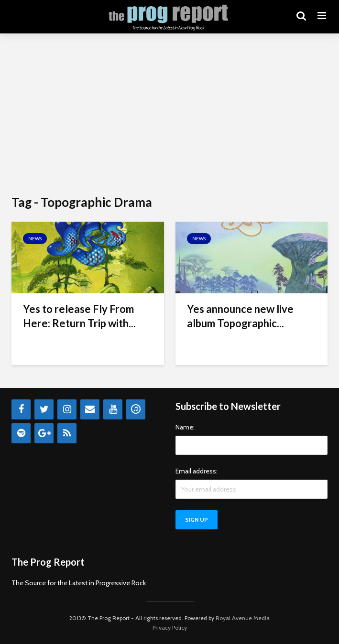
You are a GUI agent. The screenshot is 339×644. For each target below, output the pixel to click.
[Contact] (90, 409)
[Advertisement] (169, 115)
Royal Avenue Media (243, 618)
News (35, 239)
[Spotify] (21, 433)
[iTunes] (136, 409)
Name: (185, 427)
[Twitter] (44, 409)
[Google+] (44, 433)
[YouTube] (113, 409)
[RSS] (67, 433)
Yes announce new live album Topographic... (240, 316)
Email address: (197, 471)
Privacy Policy (170, 628)
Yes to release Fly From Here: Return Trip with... (79, 316)
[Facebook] (21, 409)
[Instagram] (67, 409)
